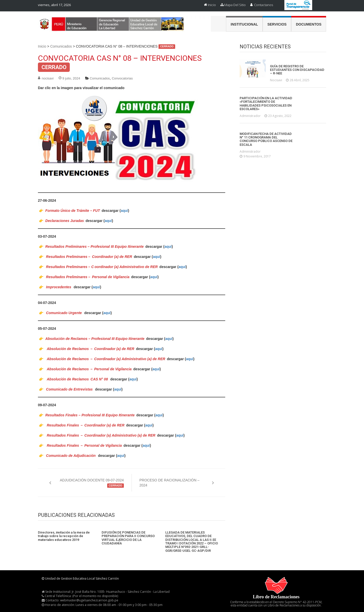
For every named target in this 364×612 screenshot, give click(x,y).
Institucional (244, 24)
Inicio (212, 5)
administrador (250, 116)
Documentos (309, 24)
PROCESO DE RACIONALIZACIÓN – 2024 (169, 483)
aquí (124, 211)
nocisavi (48, 78)
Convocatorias (122, 78)
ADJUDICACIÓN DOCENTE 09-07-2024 (92, 483)
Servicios (277, 24)
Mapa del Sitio (235, 5)
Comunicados (61, 46)
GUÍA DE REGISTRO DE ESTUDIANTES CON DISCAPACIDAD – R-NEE (297, 70)
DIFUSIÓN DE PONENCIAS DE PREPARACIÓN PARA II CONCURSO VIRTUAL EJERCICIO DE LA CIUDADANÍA (128, 538)
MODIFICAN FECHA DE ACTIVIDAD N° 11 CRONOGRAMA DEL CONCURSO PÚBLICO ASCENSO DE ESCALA (266, 139)
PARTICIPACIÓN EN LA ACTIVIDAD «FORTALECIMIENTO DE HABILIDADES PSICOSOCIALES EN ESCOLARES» (266, 104)
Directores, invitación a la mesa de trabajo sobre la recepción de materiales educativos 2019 (64, 536)
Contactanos (264, 5)
